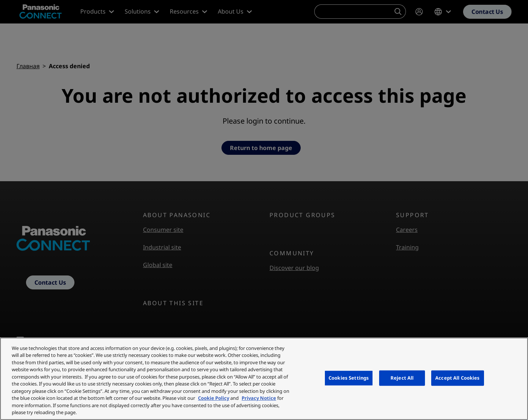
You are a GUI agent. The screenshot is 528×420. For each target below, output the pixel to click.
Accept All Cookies (457, 378)
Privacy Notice (259, 398)
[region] (264, 379)
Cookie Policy (214, 398)
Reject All (402, 378)
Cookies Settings (349, 378)
